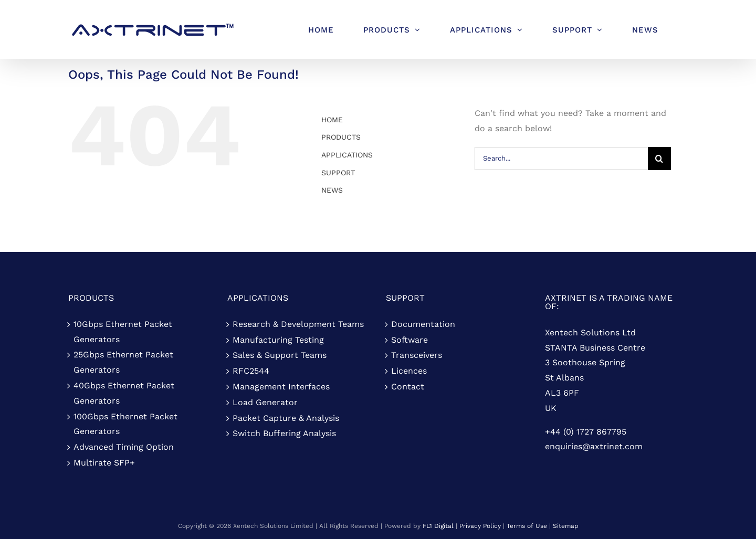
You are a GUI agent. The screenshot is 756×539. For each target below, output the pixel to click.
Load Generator (265, 402)
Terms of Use (527, 526)
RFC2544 (251, 371)
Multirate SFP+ (104, 463)
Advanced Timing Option (124, 447)
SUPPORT (338, 173)
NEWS (332, 190)
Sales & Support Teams (280, 355)
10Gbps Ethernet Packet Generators (123, 332)
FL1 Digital (438, 526)
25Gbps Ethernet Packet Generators (123, 362)
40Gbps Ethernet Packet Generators (124, 393)
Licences (409, 371)
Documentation (423, 324)
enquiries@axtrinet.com (594, 446)
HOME (332, 120)
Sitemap (566, 526)
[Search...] (561, 158)
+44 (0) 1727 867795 (586, 432)
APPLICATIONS (347, 155)
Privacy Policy (480, 526)
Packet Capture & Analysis (286, 418)
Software (409, 340)
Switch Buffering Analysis (284, 433)
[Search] (659, 158)
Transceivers (417, 355)
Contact (408, 387)
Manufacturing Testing (278, 340)
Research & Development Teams (298, 324)
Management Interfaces (281, 387)
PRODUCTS (341, 137)
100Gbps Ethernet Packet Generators (125, 424)
